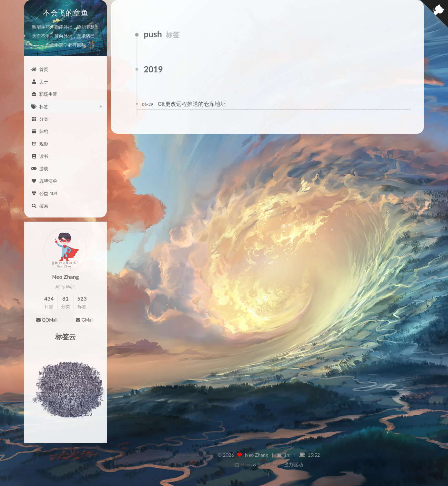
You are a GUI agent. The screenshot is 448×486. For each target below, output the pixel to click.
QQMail (47, 320)
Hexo (246, 464)
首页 (40, 69)
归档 (40, 131)
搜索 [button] (40, 206)
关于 (40, 82)
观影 (40, 144)
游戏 (40, 169)
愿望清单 (44, 181)
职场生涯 (44, 94)
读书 (40, 156)
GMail (84, 320)
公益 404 (44, 193)
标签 (40, 107)
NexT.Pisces (270, 464)
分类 (40, 119)
